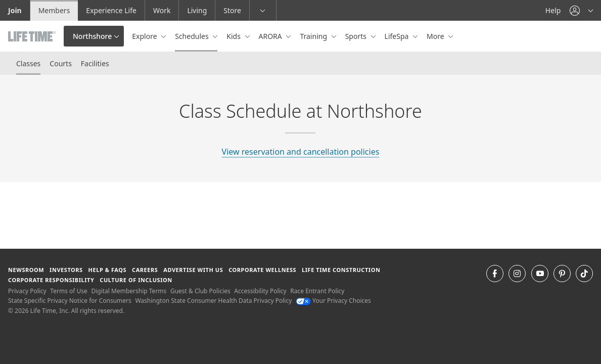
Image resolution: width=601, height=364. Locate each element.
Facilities (95, 63)
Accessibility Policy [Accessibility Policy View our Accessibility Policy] (260, 291)
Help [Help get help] (553, 10)
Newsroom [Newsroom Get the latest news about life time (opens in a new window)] (26, 270)
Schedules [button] (193, 36)
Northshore (92, 36)
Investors (66, 270)
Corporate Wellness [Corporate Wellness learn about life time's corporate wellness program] (262, 270)
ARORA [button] (271, 36)
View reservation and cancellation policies (301, 152)
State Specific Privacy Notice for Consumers (70, 301)
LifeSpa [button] (398, 36)
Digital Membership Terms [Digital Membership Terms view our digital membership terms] (129, 291)
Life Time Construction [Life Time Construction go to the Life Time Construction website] (341, 270)
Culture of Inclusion (136, 280)
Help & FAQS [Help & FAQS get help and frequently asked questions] (108, 270)
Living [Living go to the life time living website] (197, 10)
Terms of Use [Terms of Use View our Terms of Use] (68, 291)
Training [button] (314, 36)
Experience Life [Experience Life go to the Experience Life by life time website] (111, 10)
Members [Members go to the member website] (54, 10)
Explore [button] (145, 36)
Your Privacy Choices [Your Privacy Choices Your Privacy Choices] (333, 301)
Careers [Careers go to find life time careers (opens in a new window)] (145, 270)
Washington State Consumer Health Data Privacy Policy (213, 301)
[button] (581, 10)
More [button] (436, 36)
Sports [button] (357, 36)
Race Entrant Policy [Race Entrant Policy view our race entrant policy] (317, 291)
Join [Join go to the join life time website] (15, 10)
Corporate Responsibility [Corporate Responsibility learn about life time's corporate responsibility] (51, 280)
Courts (61, 63)
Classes (28, 63)
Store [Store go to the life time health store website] (232, 10)
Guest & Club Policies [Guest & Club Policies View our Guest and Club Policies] (200, 291)
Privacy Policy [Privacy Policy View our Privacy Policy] (27, 291)
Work (162, 10)
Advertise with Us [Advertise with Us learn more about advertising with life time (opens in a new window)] (193, 270)
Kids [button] (234, 36)
